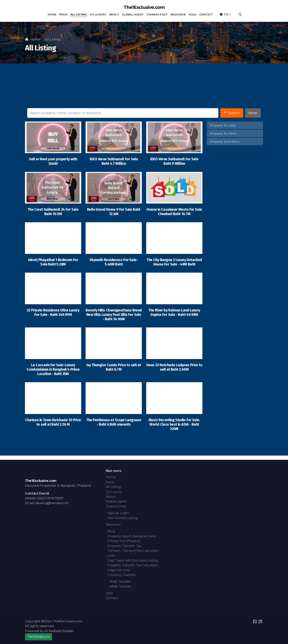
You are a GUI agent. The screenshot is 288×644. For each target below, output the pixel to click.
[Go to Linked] (260, 622)
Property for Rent (223, 133)
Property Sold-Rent (225, 141)
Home (35, 39)
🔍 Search (232, 113)
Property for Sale (223, 125)
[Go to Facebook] (255, 622)
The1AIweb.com (39, 637)
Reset (253, 113)
